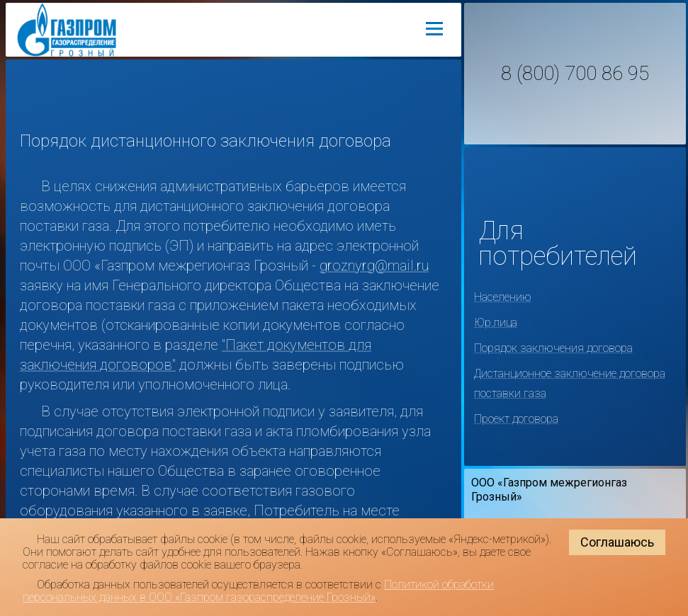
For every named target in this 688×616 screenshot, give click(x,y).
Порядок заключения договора (553, 348)
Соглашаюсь (617, 542)
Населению (503, 297)
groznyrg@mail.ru (374, 266)
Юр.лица (496, 323)
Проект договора (516, 419)
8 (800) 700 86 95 (575, 74)
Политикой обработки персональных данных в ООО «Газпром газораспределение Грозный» (258, 591)
